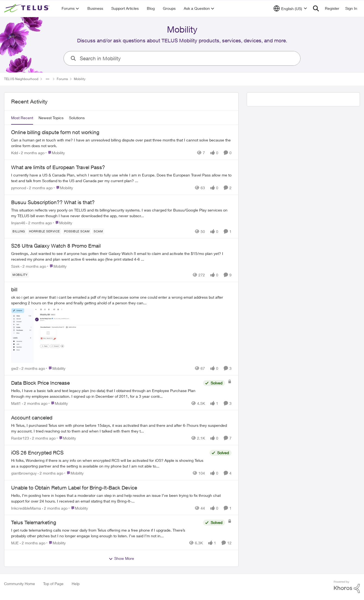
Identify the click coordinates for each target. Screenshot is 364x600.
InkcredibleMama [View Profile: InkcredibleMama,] (26, 508)
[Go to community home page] (27, 8)
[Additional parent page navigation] (48, 79)
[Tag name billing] (19, 231)
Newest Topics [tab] (51, 118)
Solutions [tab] (77, 118)
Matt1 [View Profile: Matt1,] (16, 403)
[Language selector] (290, 8)
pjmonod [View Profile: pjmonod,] (19, 188)
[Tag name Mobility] (20, 275)
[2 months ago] (32, 153)
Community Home (20, 584)
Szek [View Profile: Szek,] (15, 266)
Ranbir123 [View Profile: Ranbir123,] (20, 438)
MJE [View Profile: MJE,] (15, 543)
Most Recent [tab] (22, 118)
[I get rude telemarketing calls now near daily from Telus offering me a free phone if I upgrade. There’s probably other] (106, 533)
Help (76, 584)
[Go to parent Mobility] (55, 153)
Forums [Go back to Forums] (62, 79)
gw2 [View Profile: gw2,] (15, 368)
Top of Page (53, 584)
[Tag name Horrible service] (45, 231)
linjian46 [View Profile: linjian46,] (18, 222)
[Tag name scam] (98, 231)
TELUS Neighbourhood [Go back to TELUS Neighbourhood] (21, 79)
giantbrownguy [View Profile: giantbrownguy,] (24, 473)
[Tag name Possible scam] (77, 231)
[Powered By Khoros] (347, 587)
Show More (121, 558)
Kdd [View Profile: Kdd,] (15, 153)
